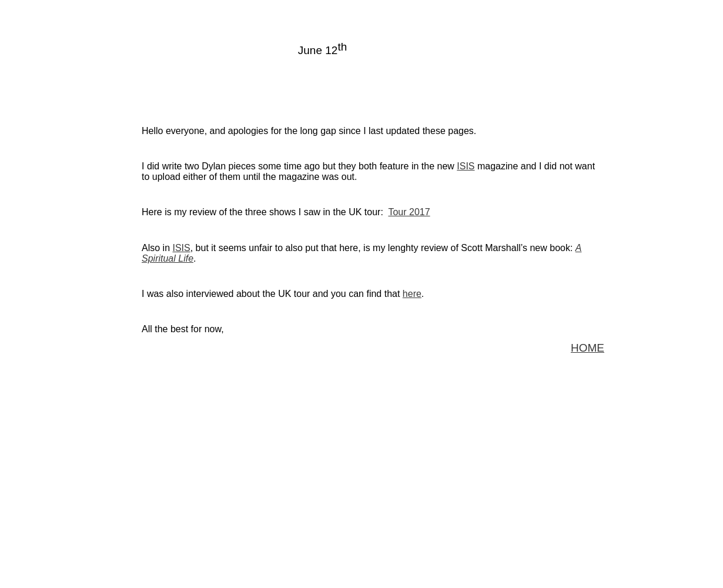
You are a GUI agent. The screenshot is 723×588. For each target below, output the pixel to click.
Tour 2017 (409, 212)
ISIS (466, 166)
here (412, 294)
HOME (588, 348)
